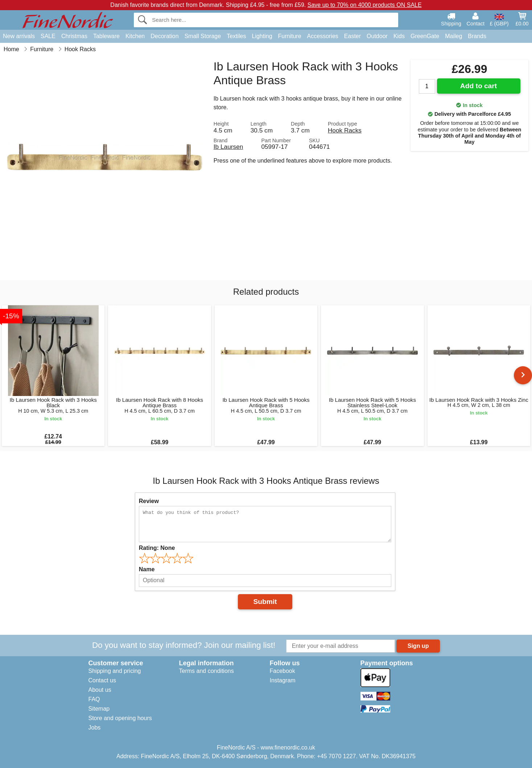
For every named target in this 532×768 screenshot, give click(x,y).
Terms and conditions (207, 671)
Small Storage (203, 36)
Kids (399, 36)
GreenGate (425, 36)
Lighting (262, 36)
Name (147, 569)
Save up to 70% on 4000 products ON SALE (365, 5)
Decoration (164, 36)
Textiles (236, 36)
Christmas (74, 36)
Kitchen (135, 36)
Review (149, 501)
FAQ (94, 699)
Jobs (95, 728)
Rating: (157, 548)
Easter (352, 36)
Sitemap (99, 709)
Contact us (102, 680)
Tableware (106, 36)
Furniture (290, 36)
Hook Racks (345, 130)
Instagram (283, 680)
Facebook (283, 671)
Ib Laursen (228, 147)
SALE (48, 36)
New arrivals (19, 36)
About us (100, 690)
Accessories (323, 36)
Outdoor (377, 36)
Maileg (453, 36)
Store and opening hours (120, 718)
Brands (477, 36)
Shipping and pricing (115, 671)
